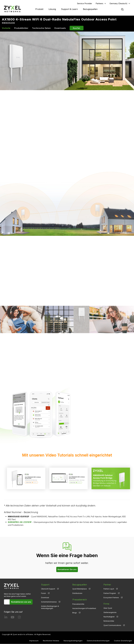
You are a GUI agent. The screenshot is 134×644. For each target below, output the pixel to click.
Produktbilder (21, 28)
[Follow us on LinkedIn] (6, 618)
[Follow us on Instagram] (19, 618)
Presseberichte (78, 604)
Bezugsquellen (90, 9)
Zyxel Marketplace (80, 589)
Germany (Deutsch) (118, 3)
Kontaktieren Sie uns (67, 569)
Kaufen (77, 28)
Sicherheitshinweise (49, 602)
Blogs (75, 613)
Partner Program (110, 593)
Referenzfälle (109, 621)
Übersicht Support (48, 589)
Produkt (39, 9)
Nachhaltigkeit (109, 617)
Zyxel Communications (112, 625)
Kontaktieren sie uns (21, 602)
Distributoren (77, 593)
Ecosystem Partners (111, 598)
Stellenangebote (110, 613)
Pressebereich (79, 599)
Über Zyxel (108, 608)
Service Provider (85, 3)
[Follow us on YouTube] (12, 618)
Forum (44, 593)
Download (45, 598)
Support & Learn (69, 9)
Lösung (52, 9)
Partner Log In (109, 589)
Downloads (60, 28)
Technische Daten (41, 28)
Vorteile (6, 28)
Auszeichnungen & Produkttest (84, 608)
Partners (99, 3)
